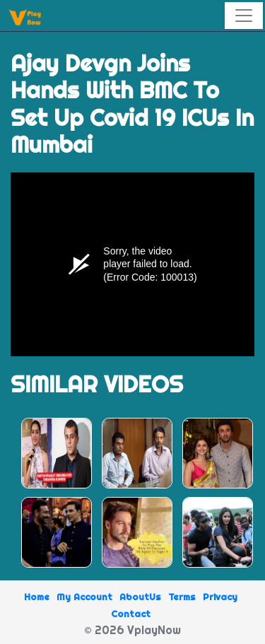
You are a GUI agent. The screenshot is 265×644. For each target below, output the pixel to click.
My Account (84, 597)
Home (37, 597)
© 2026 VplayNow (132, 630)
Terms (182, 597)
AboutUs (140, 597)
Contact (131, 614)
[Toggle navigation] (244, 16)
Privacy (220, 597)
